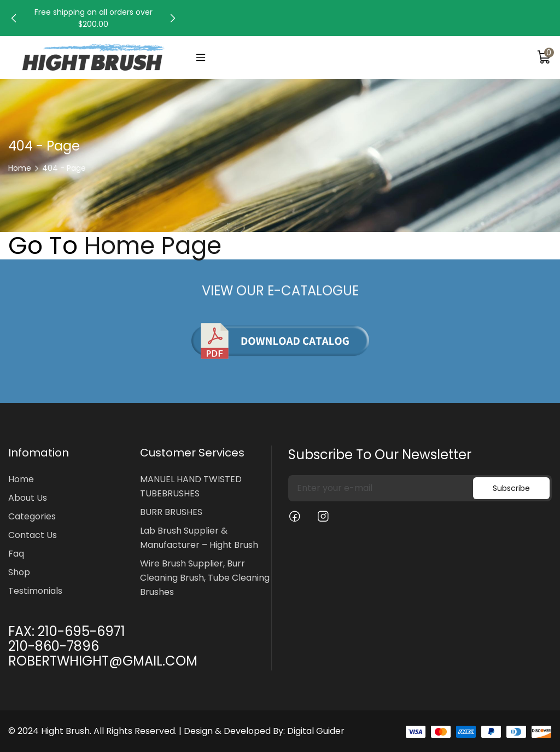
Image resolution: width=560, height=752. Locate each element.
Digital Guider (316, 731)
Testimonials (35, 591)
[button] (14, 18)
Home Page (153, 246)
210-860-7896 (54, 646)
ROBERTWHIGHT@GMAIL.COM (103, 661)
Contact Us (33, 535)
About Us (28, 498)
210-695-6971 (81, 631)
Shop (19, 572)
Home (20, 168)
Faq (16, 554)
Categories (32, 516)
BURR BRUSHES (171, 512)
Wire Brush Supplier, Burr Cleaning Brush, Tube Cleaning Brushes (205, 578)
